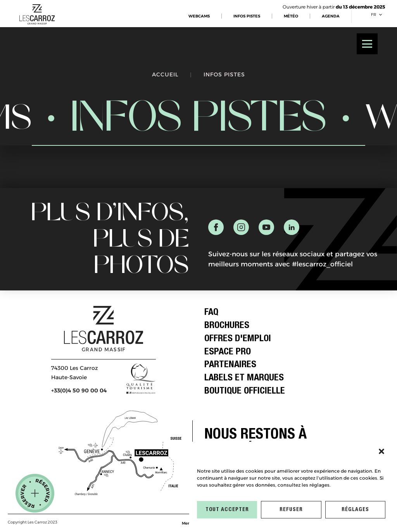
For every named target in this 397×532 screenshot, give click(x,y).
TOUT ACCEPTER (227, 510)
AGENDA (331, 16)
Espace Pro (228, 352)
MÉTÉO (291, 16)
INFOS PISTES (247, 16)
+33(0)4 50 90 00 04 (79, 390)
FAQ (211, 313)
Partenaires (230, 365)
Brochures (227, 326)
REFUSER (291, 510)
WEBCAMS (199, 16)
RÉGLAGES (355, 510)
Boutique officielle (245, 392)
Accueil (165, 74)
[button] (381, 451)
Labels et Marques (244, 378)
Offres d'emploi (238, 339)
